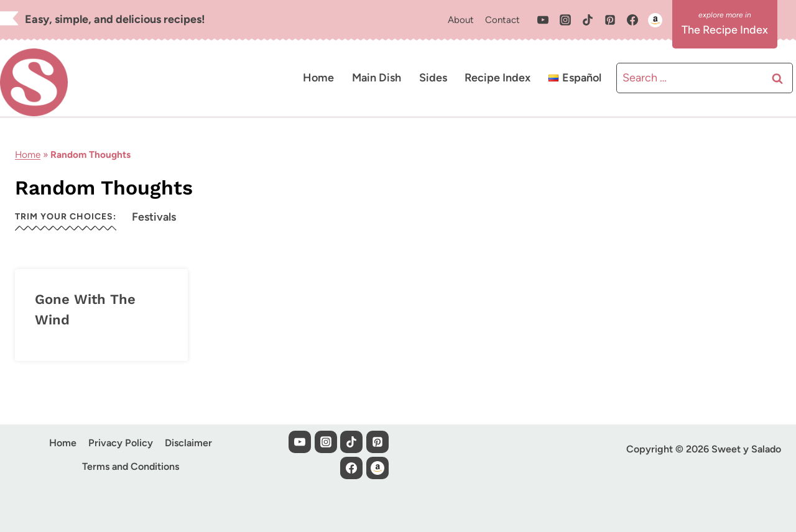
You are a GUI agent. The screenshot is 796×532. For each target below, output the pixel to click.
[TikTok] (588, 20)
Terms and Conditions (131, 466)
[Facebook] (632, 20)
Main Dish (377, 78)
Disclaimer (188, 443)
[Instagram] (565, 20)
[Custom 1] (655, 20)
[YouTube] (543, 20)
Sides (433, 78)
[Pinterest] (610, 20)
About (461, 20)
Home (318, 78)
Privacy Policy (121, 443)
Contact (502, 20)
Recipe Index (497, 78)
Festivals (154, 217)
